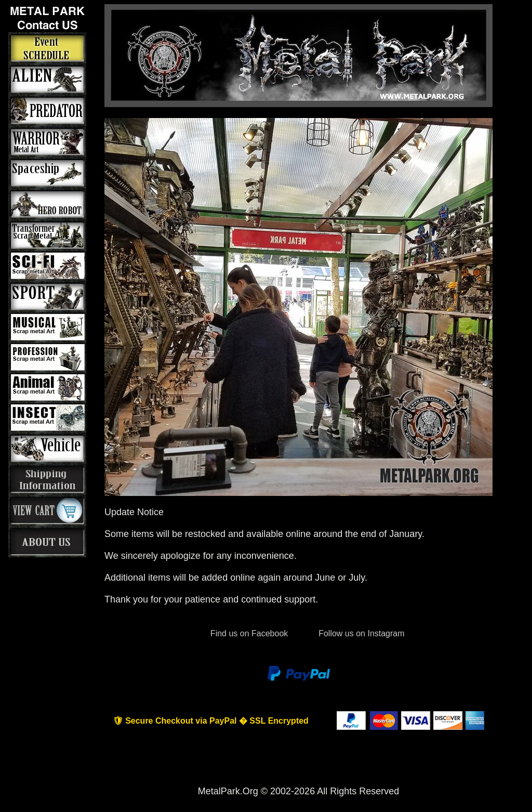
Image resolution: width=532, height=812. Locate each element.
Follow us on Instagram (361, 633)
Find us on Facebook (249, 633)
